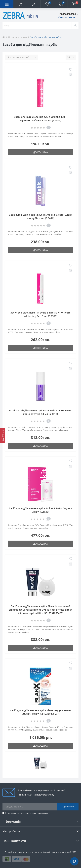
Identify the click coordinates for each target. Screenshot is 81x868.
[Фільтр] (3, 435)
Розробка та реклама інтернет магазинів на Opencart (31, 852)
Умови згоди (23, 813)
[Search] (75, 25)
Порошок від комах (18, 37)
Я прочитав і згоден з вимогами (27, 813)
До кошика (40, 152)
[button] (34, 4)
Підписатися (68, 807)
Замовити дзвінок (67, 17)
